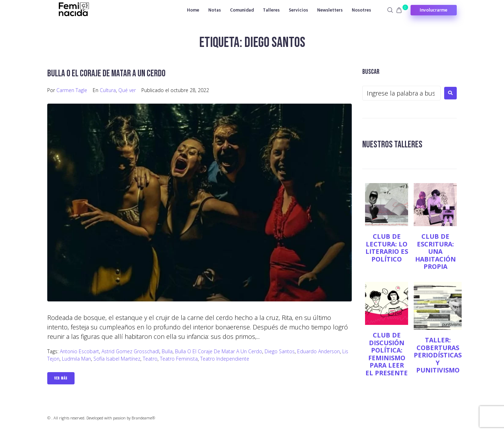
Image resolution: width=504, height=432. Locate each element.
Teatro (150, 359)
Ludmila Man (76, 359)
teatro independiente (225, 359)
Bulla (167, 351)
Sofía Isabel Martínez (117, 359)
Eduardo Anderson (318, 351)
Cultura (108, 90)
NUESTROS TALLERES (393, 144)
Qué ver (127, 90)
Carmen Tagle (72, 90)
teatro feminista (179, 359)
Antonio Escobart (79, 351)
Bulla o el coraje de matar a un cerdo (108, 73)
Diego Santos (280, 351)
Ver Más (61, 378)
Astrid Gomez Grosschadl (130, 351)
